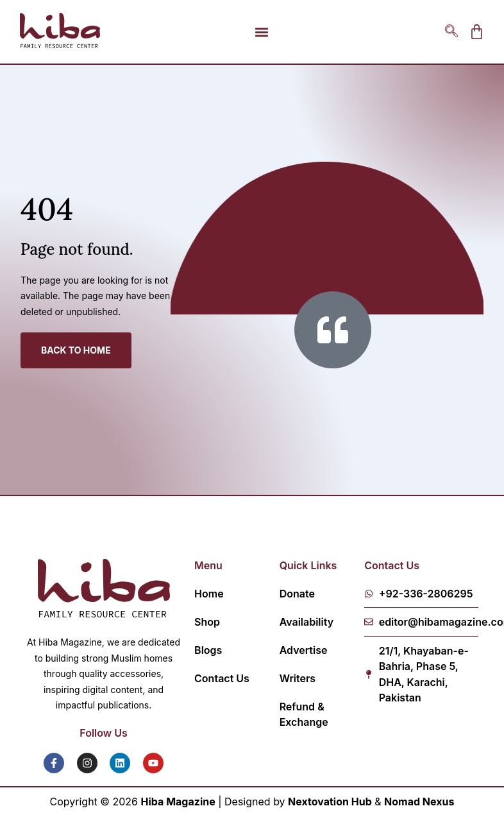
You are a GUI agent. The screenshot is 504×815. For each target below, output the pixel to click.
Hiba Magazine (178, 802)
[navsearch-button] (451, 32)
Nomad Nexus (419, 802)
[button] (261, 32)
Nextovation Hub (330, 802)
